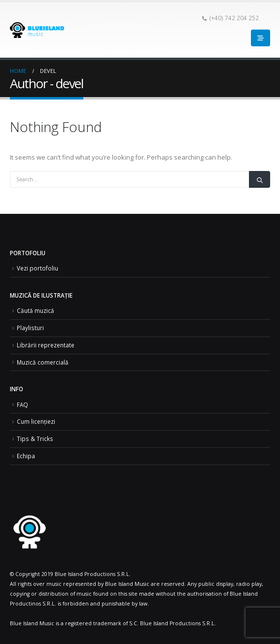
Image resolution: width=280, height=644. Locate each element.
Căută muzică (35, 310)
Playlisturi (30, 328)
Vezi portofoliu (37, 268)
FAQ (22, 405)
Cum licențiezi (36, 421)
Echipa (26, 456)
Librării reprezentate (46, 345)
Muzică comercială (43, 362)
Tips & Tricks (35, 439)
